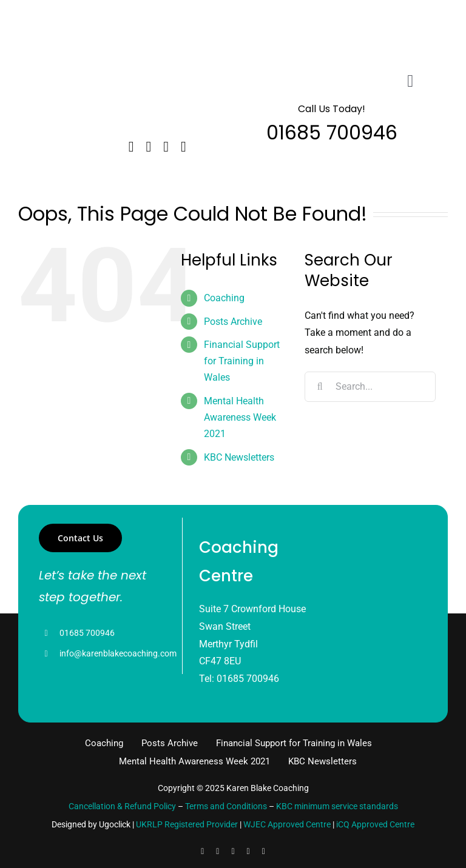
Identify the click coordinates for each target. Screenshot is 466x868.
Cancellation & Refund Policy (122, 806)
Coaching (224, 298)
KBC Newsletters (239, 457)
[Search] (320, 387)
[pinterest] (264, 852)
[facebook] (131, 147)
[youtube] (248, 852)
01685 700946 (87, 633)
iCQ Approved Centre (375, 824)
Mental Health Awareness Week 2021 (240, 417)
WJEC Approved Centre (287, 824)
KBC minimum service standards (337, 806)
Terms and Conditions (226, 806)
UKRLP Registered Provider (187, 824)
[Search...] (370, 387)
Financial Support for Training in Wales (242, 361)
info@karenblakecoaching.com (118, 653)
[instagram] (184, 147)
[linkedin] (166, 147)
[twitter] (149, 147)
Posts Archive (233, 322)
